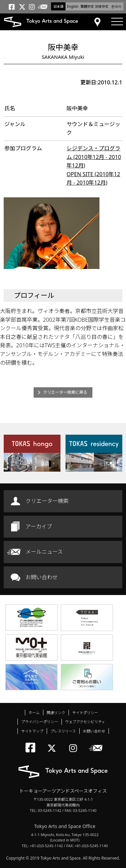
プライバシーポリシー (40, 722)
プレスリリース (63, 731)
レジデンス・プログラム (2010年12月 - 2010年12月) (94, 157)
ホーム (34, 713)
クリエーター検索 (47, 501)
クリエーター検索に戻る (65, 392)
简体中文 (102, 6)
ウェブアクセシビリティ (85, 722)
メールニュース (44, 552)
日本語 (58, 6)
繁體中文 (87, 6)
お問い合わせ (42, 577)
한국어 (116, 6)
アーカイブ (39, 526)
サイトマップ (32, 731)
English (73, 6)
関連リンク (56, 713)
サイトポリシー (85, 713)
